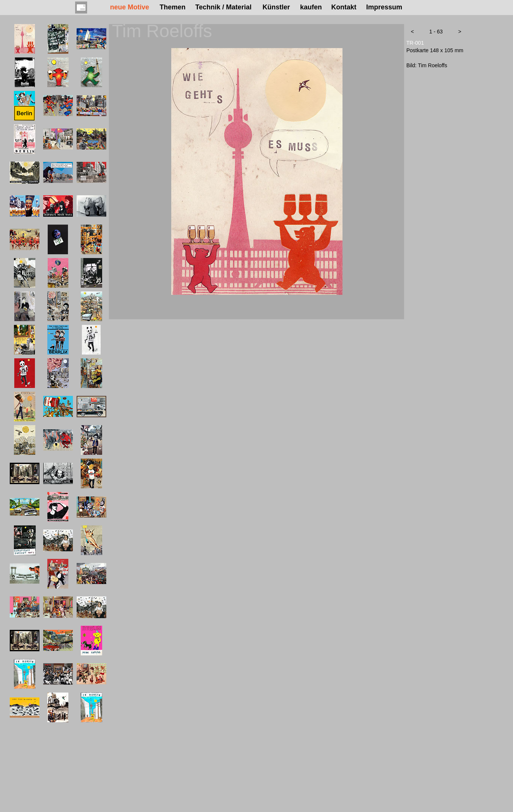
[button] (412, 32)
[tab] (25, 39)
